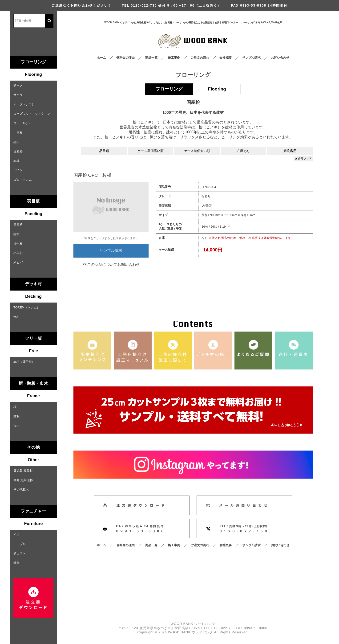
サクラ (18, 95)
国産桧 (18, 151)
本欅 (16, 161)
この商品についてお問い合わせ (111, 265)
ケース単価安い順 (197, 151)
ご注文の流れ (200, 58)
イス (16, 535)
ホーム (101, 58)
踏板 (16, 416)
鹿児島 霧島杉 (23, 471)
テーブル (20, 544)
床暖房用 (290, 151)
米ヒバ (18, 262)
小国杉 (18, 133)
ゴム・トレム (23, 180)
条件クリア (303, 159)
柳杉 (16, 142)
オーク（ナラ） (24, 104)
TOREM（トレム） (27, 307)
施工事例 (174, 58)
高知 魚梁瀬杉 (23, 480)
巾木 (16, 426)
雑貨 (16, 563)
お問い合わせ (280, 58)
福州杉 (18, 244)
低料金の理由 (125, 58)
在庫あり (243, 151)
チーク (18, 85)
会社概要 (226, 58)
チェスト (20, 553)
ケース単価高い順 (150, 151)
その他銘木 (21, 490)
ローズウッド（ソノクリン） (33, 114)
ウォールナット (24, 123)
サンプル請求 (251, 58)
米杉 (16, 317)
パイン (18, 170)
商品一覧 (151, 58)
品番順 (104, 151)
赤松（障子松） (24, 362)
